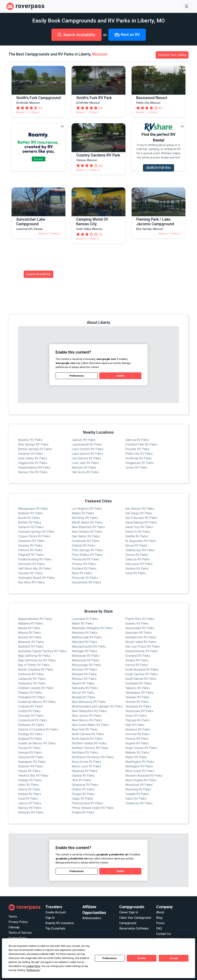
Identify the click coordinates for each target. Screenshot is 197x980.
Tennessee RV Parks (139, 711)
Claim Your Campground (135, 918)
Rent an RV (127, 35)
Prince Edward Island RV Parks (93, 808)
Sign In (50, 918)
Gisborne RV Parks (31, 757)
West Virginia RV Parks (141, 780)
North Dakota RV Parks (87, 739)
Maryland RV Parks (85, 642)
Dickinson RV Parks (31, 541)
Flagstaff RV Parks (31, 555)
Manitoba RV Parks (85, 633)
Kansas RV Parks (30, 808)
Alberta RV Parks (30, 633)
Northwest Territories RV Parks (93, 757)
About (160, 912)
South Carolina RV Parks (141, 674)
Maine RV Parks (83, 623)
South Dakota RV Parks (141, 679)
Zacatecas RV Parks (139, 803)
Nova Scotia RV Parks (86, 762)
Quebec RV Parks (137, 623)
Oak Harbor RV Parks (86, 536)
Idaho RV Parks (28, 785)
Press (160, 923)
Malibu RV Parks (83, 513)
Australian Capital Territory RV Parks (42, 651)
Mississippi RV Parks (86, 665)
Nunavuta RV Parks (85, 771)
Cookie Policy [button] (33, 966)
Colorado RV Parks (31, 716)
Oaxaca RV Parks (83, 776)
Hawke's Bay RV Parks (33, 776)
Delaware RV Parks (31, 725)
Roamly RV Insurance (60, 923)
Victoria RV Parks (137, 739)
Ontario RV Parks (83, 789)
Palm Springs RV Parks (87, 550)
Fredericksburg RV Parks (35, 559)
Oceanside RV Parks (86, 541)
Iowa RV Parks (28, 799)
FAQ (159, 928)
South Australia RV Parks (142, 670)
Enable (120, 376)
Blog (159, 918)
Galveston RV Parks (31, 564)
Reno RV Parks (82, 573)
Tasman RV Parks (137, 702)
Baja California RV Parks (34, 656)
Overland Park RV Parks (141, 444)
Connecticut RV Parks (33, 720)
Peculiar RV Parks (137, 449)
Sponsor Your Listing (172, 55)
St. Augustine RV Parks (141, 541)
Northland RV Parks (85, 753)
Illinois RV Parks (29, 789)
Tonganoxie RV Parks (140, 463)
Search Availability (76, 35)
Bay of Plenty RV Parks (34, 665)
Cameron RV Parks (31, 454)
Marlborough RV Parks (87, 637)
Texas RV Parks (136, 716)
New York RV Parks (85, 729)
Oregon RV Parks (83, 794)
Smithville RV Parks (139, 458)
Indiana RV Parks (30, 794)
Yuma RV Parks (136, 573)
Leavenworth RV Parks (87, 444)
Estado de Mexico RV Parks (37, 743)
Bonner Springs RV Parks (35, 449)
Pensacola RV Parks (86, 559)
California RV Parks (31, 674)
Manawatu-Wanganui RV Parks (92, 628)
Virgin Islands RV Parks (141, 748)
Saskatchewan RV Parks (142, 651)
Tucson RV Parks (137, 555)
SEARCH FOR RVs (159, 168)
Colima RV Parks (29, 711)
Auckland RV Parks (31, 647)
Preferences (110, 958)
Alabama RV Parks (30, 623)
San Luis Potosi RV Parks (143, 647)
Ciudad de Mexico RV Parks (37, 702)
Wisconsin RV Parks (139, 785)
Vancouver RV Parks (139, 564)
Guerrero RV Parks (30, 766)
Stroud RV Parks (136, 546)
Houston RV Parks (30, 573)
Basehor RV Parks (30, 440)
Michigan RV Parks (84, 651)
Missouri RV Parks (84, 670)
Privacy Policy (18, 922)
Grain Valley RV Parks (33, 458)
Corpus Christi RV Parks (34, 536)
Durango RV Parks (30, 546)
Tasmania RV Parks (138, 706)
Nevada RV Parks (83, 697)
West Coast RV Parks (140, 771)
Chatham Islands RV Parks (36, 688)
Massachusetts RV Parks (89, 647)
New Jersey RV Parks (87, 716)
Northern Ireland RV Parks (89, 743)
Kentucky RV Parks (31, 812)
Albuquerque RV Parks (33, 509)
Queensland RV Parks (140, 628)
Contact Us (164, 934)
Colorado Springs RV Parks (36, 532)
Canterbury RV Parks (32, 683)
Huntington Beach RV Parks (36, 578)
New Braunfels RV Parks (88, 527)
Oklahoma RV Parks (85, 785)
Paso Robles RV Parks (87, 555)
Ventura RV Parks (137, 569)
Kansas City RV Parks (33, 472)
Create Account (56, 912)
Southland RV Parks (139, 683)
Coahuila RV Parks (30, 706)
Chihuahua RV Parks (31, 697)
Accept (174, 958)
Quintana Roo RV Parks (141, 637)
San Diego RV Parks (139, 513)
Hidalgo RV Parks (30, 780)
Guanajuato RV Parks (32, 762)
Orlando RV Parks (84, 546)
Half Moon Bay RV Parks (35, 569)
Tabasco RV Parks (138, 688)
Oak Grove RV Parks (85, 472)
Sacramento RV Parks (86, 582)
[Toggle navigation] (187, 6)
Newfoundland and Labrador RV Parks (97, 706)
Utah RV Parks (135, 725)
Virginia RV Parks (137, 743)
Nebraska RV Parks (85, 688)
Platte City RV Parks (139, 454)
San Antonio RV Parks (140, 509)
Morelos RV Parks (84, 679)
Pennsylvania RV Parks (87, 803)
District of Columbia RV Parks (38, 729)
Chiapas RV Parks (30, 693)
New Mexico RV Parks (87, 720)
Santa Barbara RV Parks (141, 522)
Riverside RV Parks (85, 578)
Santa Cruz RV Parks (139, 527)
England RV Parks (30, 739)
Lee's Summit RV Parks (88, 449)
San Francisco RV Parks (141, 518)
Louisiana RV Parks (85, 619)
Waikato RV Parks (137, 753)
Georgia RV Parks (30, 753)
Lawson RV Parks (84, 440)
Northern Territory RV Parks (90, 748)
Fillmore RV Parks (30, 550)
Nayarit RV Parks (83, 683)
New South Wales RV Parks (90, 725)
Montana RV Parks (84, 674)
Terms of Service (20, 933)
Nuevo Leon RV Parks (86, 766)
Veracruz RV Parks (138, 729)
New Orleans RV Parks (87, 532)
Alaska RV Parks (29, 628)
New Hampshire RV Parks (89, 711)
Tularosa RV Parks (138, 559)
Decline (142, 958)
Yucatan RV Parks (137, 794)
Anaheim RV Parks (30, 513)
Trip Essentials (55, 928)
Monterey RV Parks (85, 518)
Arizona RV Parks (30, 637)
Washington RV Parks (140, 762)
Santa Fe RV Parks (138, 532)
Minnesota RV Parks (86, 660)
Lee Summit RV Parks (86, 458)
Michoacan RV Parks (86, 656)
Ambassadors (92, 918)
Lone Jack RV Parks (85, 463)
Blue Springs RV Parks (33, 444)
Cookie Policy (18, 938)
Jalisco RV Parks (30, 803)
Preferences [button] (33, 970)
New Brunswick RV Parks (89, 702)
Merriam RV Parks (84, 468)
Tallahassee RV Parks (140, 550)
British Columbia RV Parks (36, 670)
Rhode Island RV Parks (141, 642)
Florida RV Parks (29, 748)
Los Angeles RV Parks (87, 509)
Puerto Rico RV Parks (140, 619)
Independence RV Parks (34, 468)
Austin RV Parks (29, 518)
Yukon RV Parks (136, 799)
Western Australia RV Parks (144, 776)
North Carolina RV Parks (88, 734)
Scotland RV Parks (138, 656)
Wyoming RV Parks (138, 789)
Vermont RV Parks (138, 734)
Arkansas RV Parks (31, 642)
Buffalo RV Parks (30, 522)
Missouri (100, 54)
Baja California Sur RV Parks (37, 660)
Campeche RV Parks (32, 679)
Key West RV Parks (31, 582)
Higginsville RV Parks (33, 463)
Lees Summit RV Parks (87, 454)
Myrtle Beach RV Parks (87, 522)
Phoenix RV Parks (84, 564)
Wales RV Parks (136, 757)
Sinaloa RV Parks (137, 660)
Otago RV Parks (82, 799)
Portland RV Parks (84, 569)
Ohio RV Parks (81, 780)
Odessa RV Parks (137, 440)
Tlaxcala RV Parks (137, 720)
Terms (13, 917)
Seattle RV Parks (137, 536)
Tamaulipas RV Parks (139, 693)
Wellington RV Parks (139, 766)
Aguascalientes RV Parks (35, 619)
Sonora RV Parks (137, 665)
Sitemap (14, 927)
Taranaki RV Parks (137, 697)
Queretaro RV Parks (139, 633)
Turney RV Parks (136, 468)
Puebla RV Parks (83, 812)
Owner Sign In (129, 912)
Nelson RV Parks (83, 693)
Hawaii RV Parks (29, 771)
